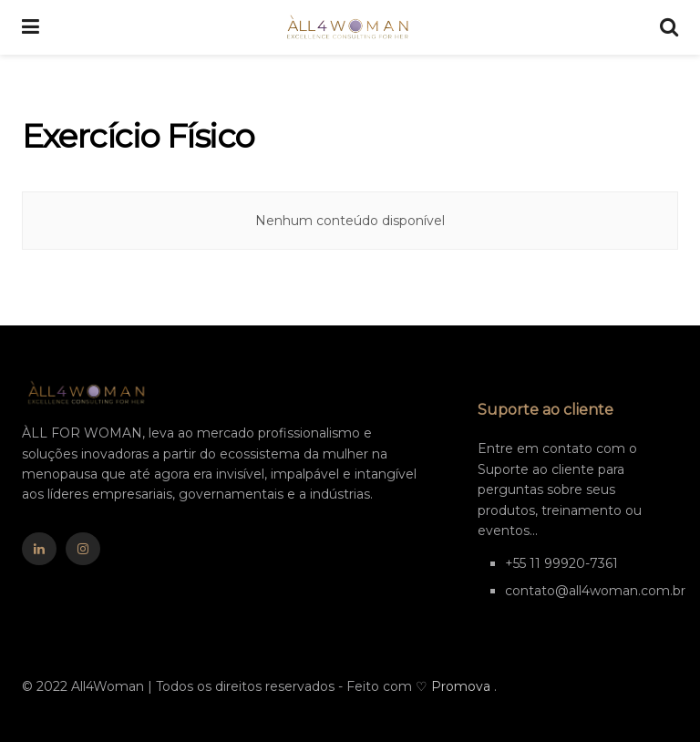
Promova (463, 686)
